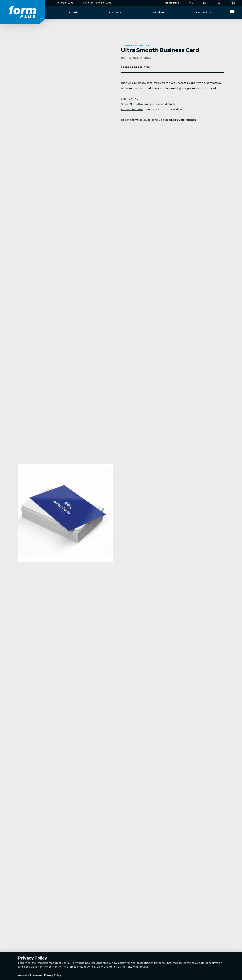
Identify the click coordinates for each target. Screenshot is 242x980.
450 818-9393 (66, 3)
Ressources (172, 3)
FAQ (191, 3)
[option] (65, 523)
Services (159, 12)
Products (116, 12)
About (74, 12)
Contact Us (204, 12)
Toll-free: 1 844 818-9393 (98, 3)
